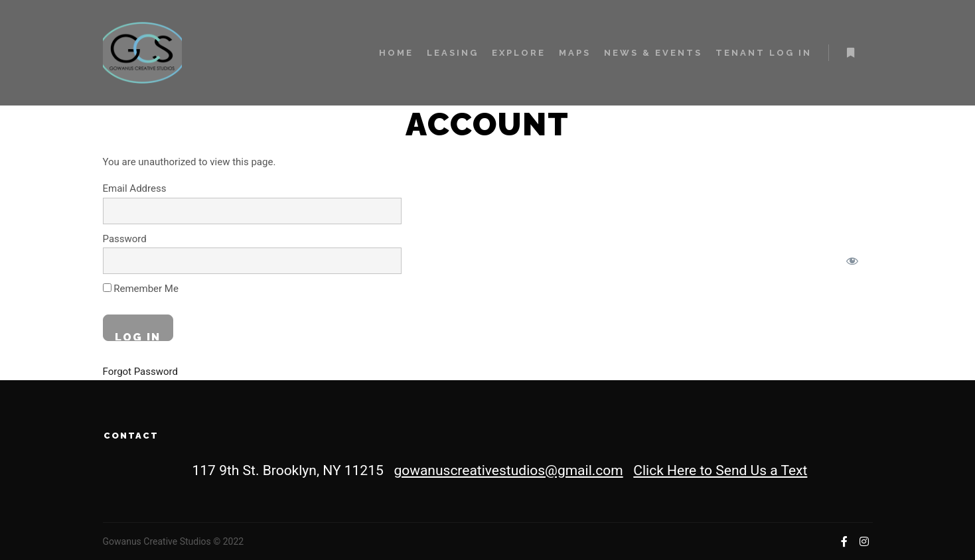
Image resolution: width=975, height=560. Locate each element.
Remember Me (141, 289)
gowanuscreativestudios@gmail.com (508, 470)
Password (125, 239)
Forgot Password (141, 372)
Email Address (135, 188)
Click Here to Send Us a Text (720, 470)
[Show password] (852, 261)
